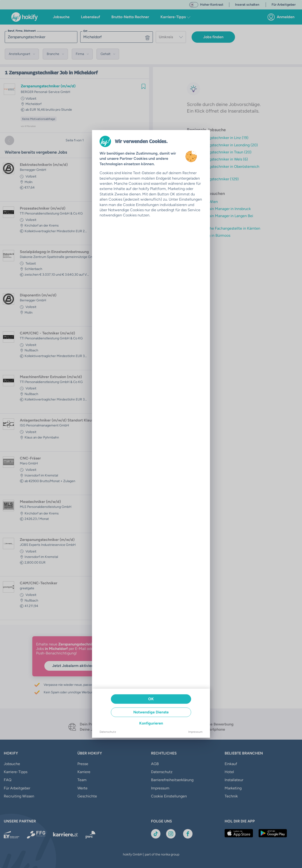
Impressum (195, 732)
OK (151, 699)
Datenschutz (108, 732)
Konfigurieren (151, 723)
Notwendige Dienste (151, 712)
